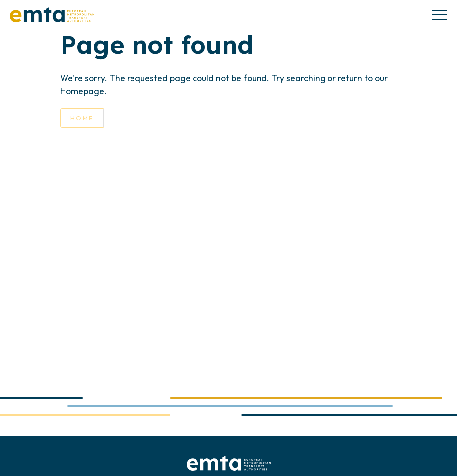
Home (82, 118)
